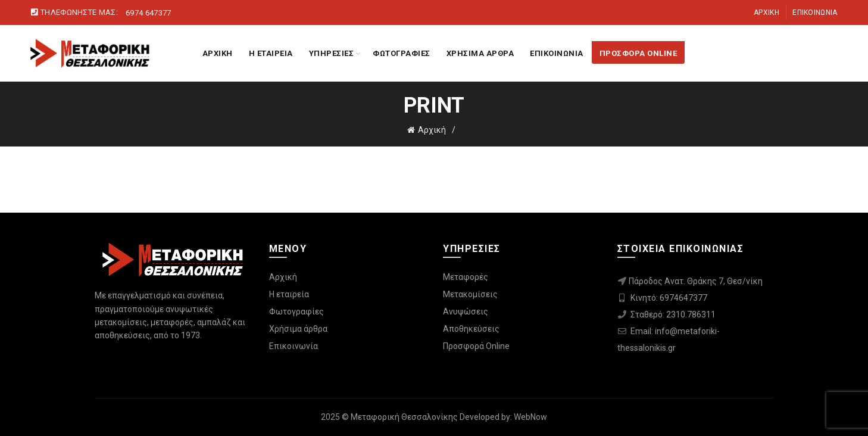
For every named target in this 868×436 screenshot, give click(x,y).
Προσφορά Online (476, 346)
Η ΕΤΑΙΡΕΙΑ (271, 53)
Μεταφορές (466, 277)
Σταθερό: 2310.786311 (673, 314)
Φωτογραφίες (296, 312)
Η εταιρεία (289, 294)
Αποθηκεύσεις (471, 329)
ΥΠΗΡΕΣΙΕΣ (332, 53)
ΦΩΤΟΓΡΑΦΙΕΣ (402, 53)
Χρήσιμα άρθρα (298, 329)
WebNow (530, 417)
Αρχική (766, 13)
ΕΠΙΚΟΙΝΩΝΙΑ (557, 53)
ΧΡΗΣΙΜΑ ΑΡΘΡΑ (480, 53)
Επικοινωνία (815, 13)
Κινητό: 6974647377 (669, 298)
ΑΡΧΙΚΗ (218, 53)
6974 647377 (148, 13)
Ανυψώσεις (466, 312)
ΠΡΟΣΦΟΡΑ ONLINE (638, 53)
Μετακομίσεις (470, 294)
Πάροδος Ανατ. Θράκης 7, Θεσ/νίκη (696, 281)
